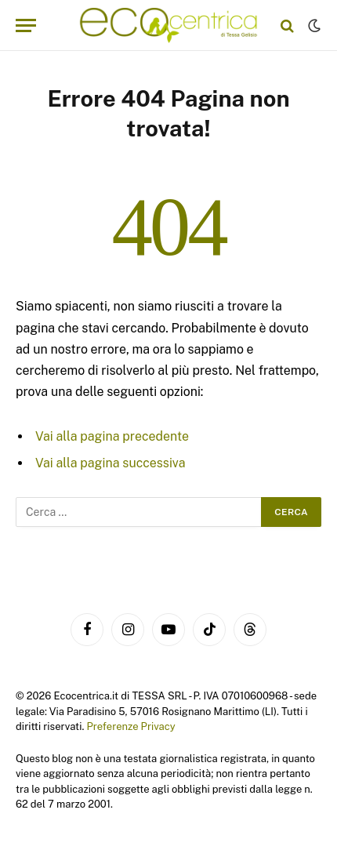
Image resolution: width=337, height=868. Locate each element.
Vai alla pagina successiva (111, 463)
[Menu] (26, 25)
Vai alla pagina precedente (112, 436)
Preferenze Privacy (130, 726)
